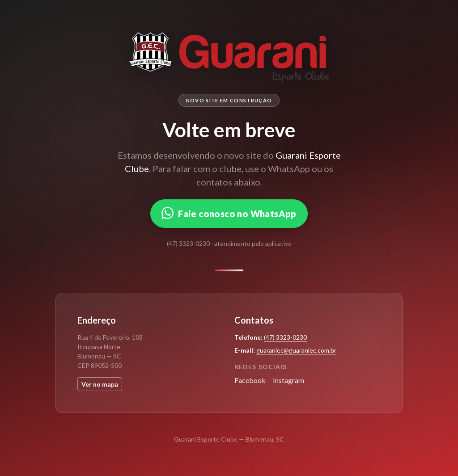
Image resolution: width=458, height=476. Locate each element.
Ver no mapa (100, 384)
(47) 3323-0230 (285, 337)
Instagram (288, 380)
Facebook (250, 380)
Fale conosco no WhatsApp (229, 213)
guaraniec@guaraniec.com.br (296, 350)
